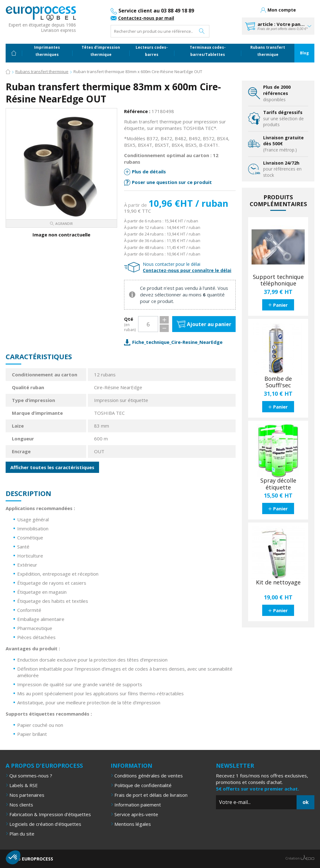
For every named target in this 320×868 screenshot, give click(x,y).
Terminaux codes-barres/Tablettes (208, 51)
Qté (130, 324)
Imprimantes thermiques (47, 51)
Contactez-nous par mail (146, 18)
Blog (304, 53)
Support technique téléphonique (278, 280)
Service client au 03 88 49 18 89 (156, 11)
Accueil (14, 53)
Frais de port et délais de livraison (151, 795)
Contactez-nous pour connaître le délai (187, 270)
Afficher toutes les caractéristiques (52, 467)
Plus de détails (149, 171)
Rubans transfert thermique (268, 51)
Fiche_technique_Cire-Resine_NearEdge (177, 342)
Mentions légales (133, 824)
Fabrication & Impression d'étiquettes (50, 814)
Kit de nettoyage (278, 583)
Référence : (137, 111)
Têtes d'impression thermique (101, 51)
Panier (280, 305)
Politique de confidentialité (143, 785)
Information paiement (138, 805)
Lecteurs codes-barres (152, 51)
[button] (13, 857)
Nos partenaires (27, 795)
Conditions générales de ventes (149, 776)
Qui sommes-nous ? (31, 776)
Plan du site (22, 834)
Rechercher (202, 31)
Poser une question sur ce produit (172, 182)
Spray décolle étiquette (278, 484)
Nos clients (21, 805)
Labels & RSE (24, 785)
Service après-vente (136, 814)
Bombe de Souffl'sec (278, 382)
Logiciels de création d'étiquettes (45, 824)
